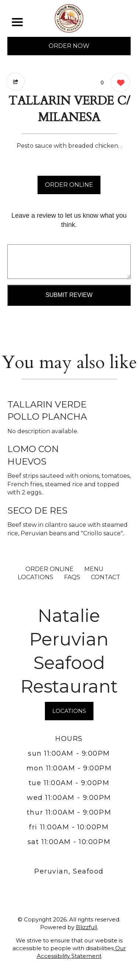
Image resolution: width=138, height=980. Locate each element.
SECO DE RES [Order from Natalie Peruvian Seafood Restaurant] (37, 510)
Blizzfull (86, 927)
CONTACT (106, 577)
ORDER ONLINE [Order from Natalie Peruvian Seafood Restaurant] (49, 569)
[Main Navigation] (17, 22)
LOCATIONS (36, 577)
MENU (94, 569)
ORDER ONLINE (69, 185)
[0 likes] (119, 83)
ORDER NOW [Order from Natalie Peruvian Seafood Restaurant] (69, 46)
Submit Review (69, 295)
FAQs (72, 577)
